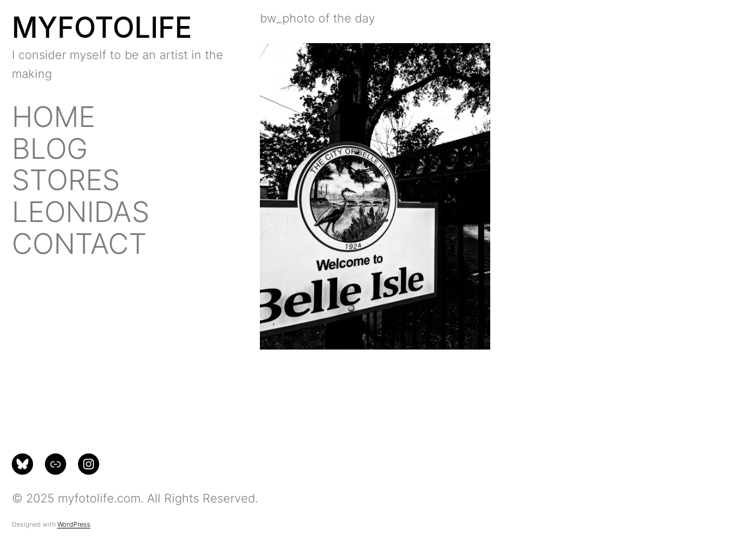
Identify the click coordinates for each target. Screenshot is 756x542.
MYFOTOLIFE (102, 27)
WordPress (74, 524)
